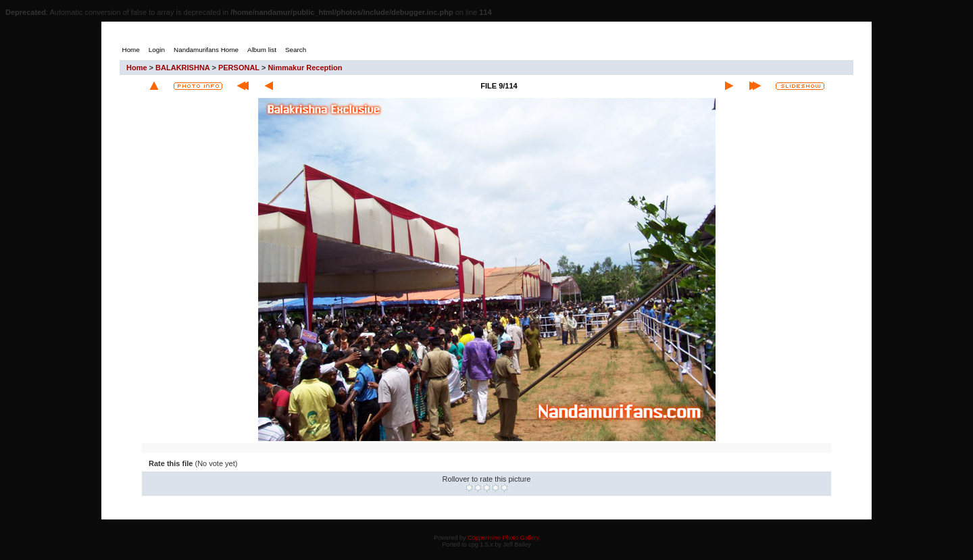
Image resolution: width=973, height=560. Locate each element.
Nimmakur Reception (305, 68)
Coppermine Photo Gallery (503, 538)
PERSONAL (239, 68)
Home (137, 68)
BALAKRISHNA (182, 68)
